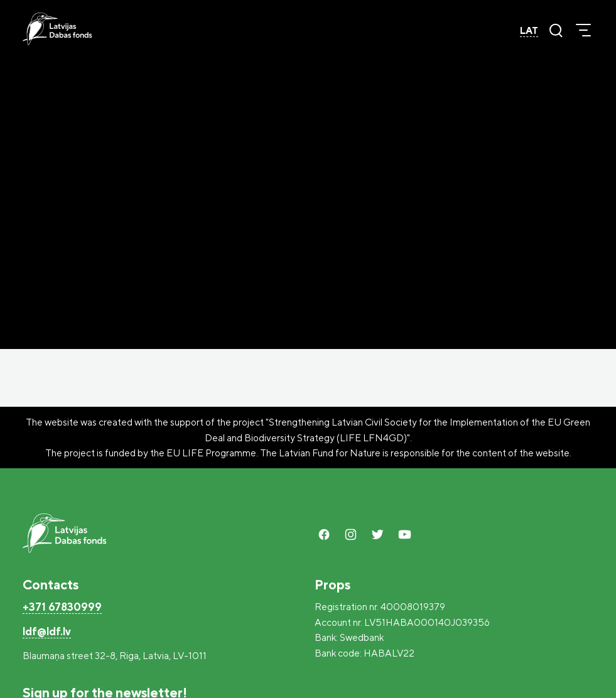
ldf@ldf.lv (47, 631)
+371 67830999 (62, 607)
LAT (529, 30)
